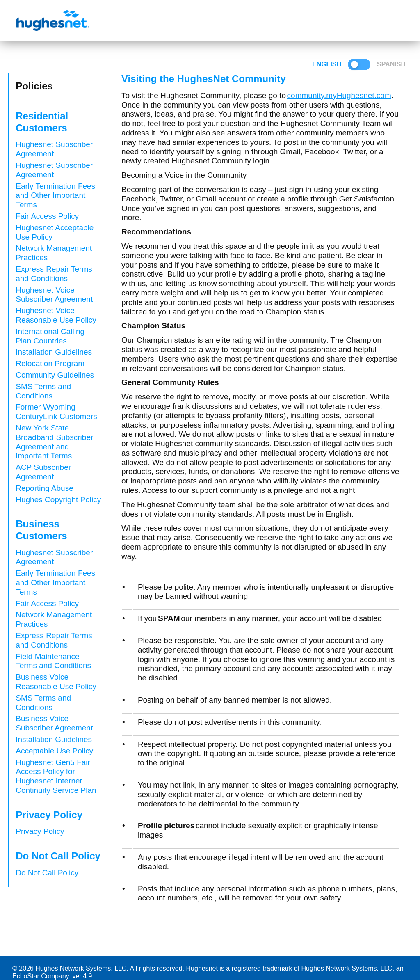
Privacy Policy (40, 831)
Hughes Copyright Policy (58, 500)
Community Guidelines (55, 375)
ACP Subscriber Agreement (43, 472)
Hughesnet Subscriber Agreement (54, 149)
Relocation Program (50, 363)
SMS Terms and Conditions (43, 391)
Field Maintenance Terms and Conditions (53, 661)
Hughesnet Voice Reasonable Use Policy (56, 315)
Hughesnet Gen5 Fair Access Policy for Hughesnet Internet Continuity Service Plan (56, 776)
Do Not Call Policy (47, 873)
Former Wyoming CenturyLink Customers (56, 412)
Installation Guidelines (54, 352)
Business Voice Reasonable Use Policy (56, 682)
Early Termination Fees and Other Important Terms (55, 196)
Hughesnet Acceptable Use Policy (55, 232)
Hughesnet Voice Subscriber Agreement (54, 295)
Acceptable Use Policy (54, 751)
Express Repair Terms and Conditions (54, 274)
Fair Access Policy (47, 216)
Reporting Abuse (45, 488)
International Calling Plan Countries (50, 336)
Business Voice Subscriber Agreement (54, 723)
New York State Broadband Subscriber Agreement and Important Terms (54, 442)
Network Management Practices (54, 253)
